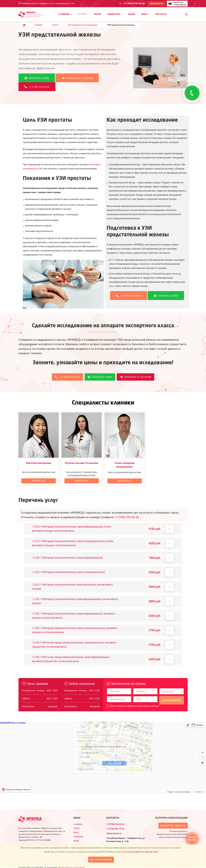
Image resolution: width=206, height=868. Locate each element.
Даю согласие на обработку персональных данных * (135, 709)
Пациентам (113, 14)
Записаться (157, 4)
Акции (132, 14)
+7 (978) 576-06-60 (134, 4)
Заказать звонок (173, 826)
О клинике (64, 14)
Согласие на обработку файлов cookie (140, 852)
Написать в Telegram (77, 81)
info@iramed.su (114, 833)
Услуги (82, 14)
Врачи (98, 14)
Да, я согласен (101, 860)
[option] (39, 452)
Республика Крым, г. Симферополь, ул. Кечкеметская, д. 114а (48, 4)
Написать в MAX (37, 81)
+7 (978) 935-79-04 (115, 829)
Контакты (161, 14)
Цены (144, 14)
